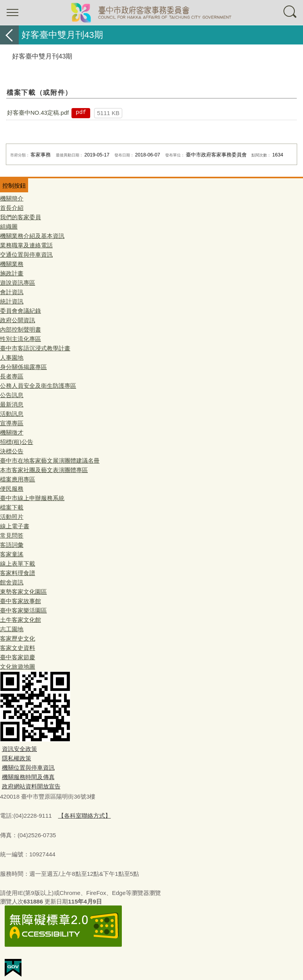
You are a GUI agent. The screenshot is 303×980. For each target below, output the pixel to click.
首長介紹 (12, 208)
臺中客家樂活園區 (23, 610)
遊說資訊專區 (18, 283)
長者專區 (12, 376)
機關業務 (12, 264)
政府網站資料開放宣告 (31, 786)
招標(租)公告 (17, 442)
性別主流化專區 (20, 339)
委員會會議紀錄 (20, 311)
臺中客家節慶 (18, 657)
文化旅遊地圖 (18, 667)
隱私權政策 (17, 758)
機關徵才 (12, 432)
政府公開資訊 (18, 320)
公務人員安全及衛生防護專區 (38, 386)
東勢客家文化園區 (23, 592)
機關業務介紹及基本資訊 (32, 236)
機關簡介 (12, 198)
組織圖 (9, 226)
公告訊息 (12, 395)
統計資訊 (12, 301)
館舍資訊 (12, 582)
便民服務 (12, 489)
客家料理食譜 (18, 573)
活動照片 (12, 517)
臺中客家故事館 (20, 601)
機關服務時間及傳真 (28, 777)
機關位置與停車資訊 (28, 768)
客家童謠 (12, 554)
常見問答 (12, 535)
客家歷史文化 (18, 638)
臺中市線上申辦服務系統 (32, 498)
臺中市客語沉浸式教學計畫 (35, 348)
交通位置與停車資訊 (26, 255)
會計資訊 (12, 292)
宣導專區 (12, 423)
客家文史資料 (18, 648)
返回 (9, 35)
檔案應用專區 (18, 479)
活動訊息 (12, 414)
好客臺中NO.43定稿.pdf (38, 113)
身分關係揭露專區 (23, 367)
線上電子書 (15, 526)
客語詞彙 (12, 545)
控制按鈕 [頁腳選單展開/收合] (14, 186)
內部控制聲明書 (20, 329)
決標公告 (12, 451)
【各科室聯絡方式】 (85, 816)
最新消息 (12, 404)
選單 (12, 12)
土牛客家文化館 (20, 620)
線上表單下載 (18, 564)
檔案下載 (12, 507)
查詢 (291, 12)
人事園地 (12, 358)
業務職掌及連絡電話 (26, 245)
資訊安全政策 (20, 749)
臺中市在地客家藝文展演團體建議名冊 (50, 461)
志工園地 (12, 629)
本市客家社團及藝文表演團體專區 (44, 470)
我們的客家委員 (20, 217)
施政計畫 (12, 273)
